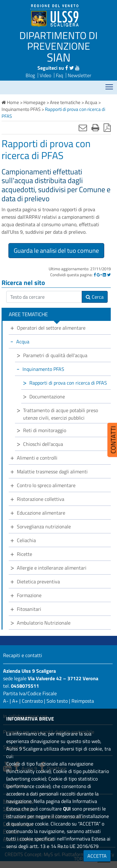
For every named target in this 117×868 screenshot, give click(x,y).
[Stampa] (95, 127)
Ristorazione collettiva (41, 499)
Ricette (24, 554)
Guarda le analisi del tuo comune (56, 250)
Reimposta (83, 701)
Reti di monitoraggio (45, 430)
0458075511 (25, 686)
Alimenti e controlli (37, 458)
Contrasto (32, 701)
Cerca (95, 297)
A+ (15, 701)
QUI (67, 809)
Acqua (23, 342)
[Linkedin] (104, 275)
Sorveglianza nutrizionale (44, 526)
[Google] (99, 275)
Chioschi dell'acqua (43, 444)
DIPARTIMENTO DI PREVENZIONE (58, 41)
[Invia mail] (83, 127)
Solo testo (57, 701)
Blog (30, 75)
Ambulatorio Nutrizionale (44, 623)
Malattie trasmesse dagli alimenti (52, 471)
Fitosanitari (29, 609)
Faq (59, 75)
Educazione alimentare (41, 513)
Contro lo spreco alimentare (46, 485)
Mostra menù (110, 85)
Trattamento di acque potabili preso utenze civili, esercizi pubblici (61, 414)
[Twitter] (109, 275)
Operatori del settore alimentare (51, 328)
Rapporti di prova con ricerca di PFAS (68, 383)
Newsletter (80, 75)
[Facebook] (95, 275)
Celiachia (26, 540)
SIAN (59, 57)
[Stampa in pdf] (107, 127)
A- (6, 701)
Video (45, 75)
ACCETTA (97, 856)
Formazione (29, 595)
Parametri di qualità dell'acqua (55, 355)
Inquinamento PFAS (43, 369)
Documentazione (47, 397)
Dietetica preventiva (38, 581)
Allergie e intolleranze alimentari (52, 568)
